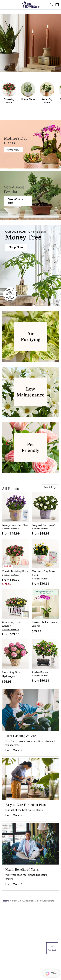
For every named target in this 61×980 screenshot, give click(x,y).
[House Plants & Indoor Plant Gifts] (16, 247)
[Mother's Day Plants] (13, 150)
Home (6, 901)
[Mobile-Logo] (30, 4)
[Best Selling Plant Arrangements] (18, 201)
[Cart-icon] (57, 4)
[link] (51, 487)
